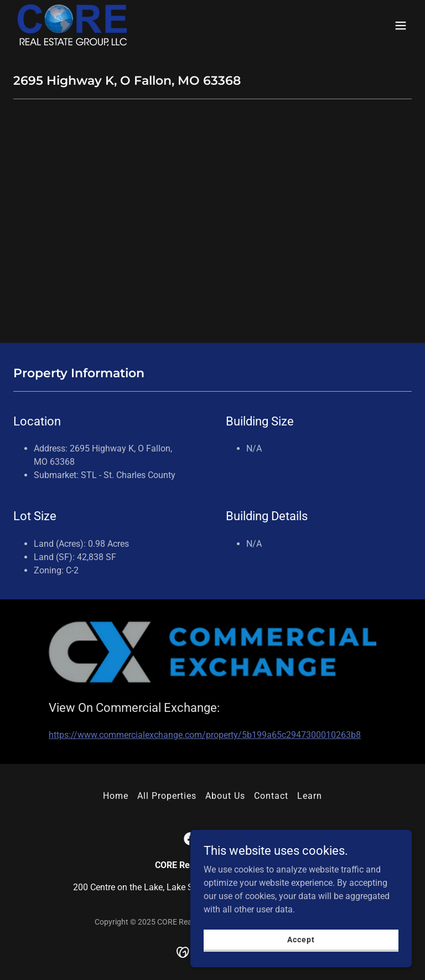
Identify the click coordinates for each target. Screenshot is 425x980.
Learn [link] (310, 796)
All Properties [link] (167, 796)
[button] (401, 25)
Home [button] (116, 796)
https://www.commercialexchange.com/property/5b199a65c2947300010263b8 (205, 735)
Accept (301, 939)
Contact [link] (271, 796)
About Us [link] (225, 796)
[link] (72, 25)
